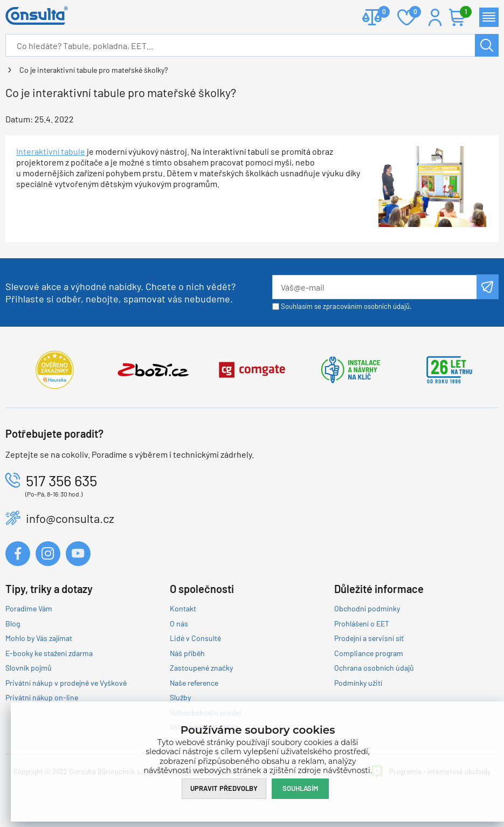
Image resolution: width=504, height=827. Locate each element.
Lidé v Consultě (195, 638)
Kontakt (183, 608)
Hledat (487, 45)
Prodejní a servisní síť (369, 638)
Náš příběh (187, 653)
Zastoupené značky (201, 668)
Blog (13, 623)
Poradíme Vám (29, 608)
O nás (179, 623)
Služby (180, 697)
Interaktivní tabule (51, 151)
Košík (463, 13)
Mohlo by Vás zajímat (39, 638)
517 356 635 (61, 480)
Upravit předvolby (224, 788)
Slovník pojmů (29, 668)
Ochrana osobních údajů (374, 668)
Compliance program (369, 653)
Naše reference (194, 683)
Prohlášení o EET (362, 623)
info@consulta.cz (70, 518)
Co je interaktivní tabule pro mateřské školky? (94, 70)
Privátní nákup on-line (42, 697)
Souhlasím (300, 788)
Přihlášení (435, 17)
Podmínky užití (358, 683)
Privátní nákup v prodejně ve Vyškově (66, 683)
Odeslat (488, 287)
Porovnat (380, 13)
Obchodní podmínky (367, 608)
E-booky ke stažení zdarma (49, 653)
